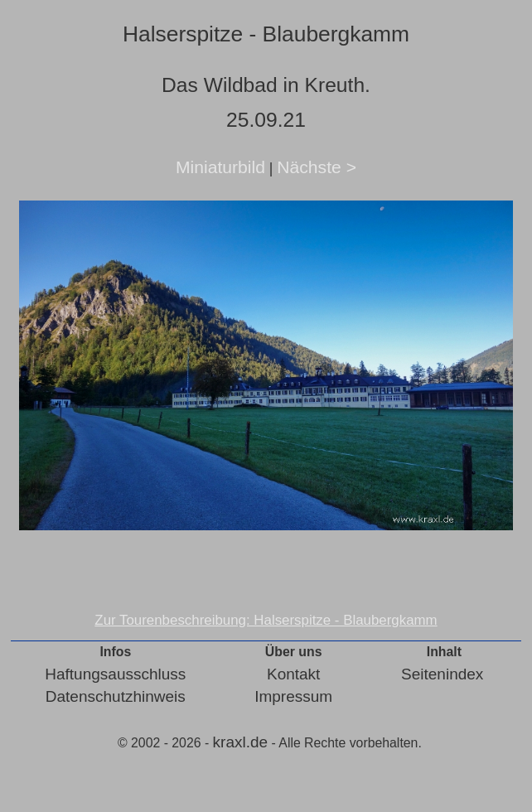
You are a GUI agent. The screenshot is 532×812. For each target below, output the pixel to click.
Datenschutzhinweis (116, 696)
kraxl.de (241, 742)
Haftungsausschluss (115, 674)
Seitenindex (442, 674)
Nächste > (317, 167)
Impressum (293, 696)
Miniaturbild (220, 167)
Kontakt (293, 674)
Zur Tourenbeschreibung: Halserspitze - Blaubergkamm (266, 620)
